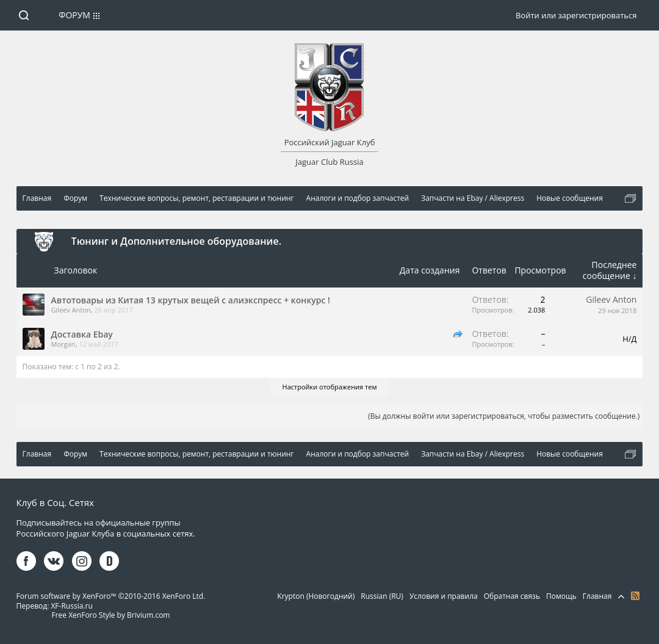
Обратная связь (512, 596)
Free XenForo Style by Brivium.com (110, 615)
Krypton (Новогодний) (316, 596)
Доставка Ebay (82, 334)
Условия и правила (444, 596)
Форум (74, 15)
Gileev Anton (71, 310)
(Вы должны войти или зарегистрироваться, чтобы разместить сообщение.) (504, 416)
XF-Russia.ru (71, 606)
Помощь (561, 596)
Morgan (63, 344)
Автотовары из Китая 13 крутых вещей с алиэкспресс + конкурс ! (191, 300)
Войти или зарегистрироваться (576, 15)
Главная (597, 596)
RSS (635, 596)
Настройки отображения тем (330, 387)
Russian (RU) (382, 596)
